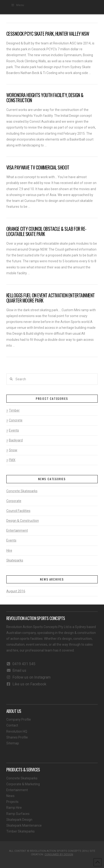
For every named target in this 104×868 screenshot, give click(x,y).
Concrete (14, 420)
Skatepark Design (19, 820)
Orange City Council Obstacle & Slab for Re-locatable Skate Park (46, 231)
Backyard (15, 440)
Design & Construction (23, 521)
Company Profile (19, 719)
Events (13, 430)
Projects (12, 802)
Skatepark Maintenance (24, 825)
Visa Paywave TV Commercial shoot (38, 167)
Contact (12, 725)
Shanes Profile (17, 737)
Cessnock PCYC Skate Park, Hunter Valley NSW (48, 34)
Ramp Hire (14, 808)
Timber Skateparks (20, 831)
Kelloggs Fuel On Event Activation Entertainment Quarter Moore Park (51, 298)
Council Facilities (18, 511)
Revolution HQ (17, 731)
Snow (12, 450)
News (10, 796)
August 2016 (16, 591)
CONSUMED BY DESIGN (59, 854)
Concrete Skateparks (22, 491)
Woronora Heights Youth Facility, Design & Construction (45, 98)
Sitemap (13, 743)
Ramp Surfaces (18, 814)
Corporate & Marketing (23, 784)
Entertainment (17, 530)
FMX (11, 460)
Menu (18, 5)
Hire (9, 550)
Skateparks (15, 560)
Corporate (14, 501)
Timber (13, 410)
